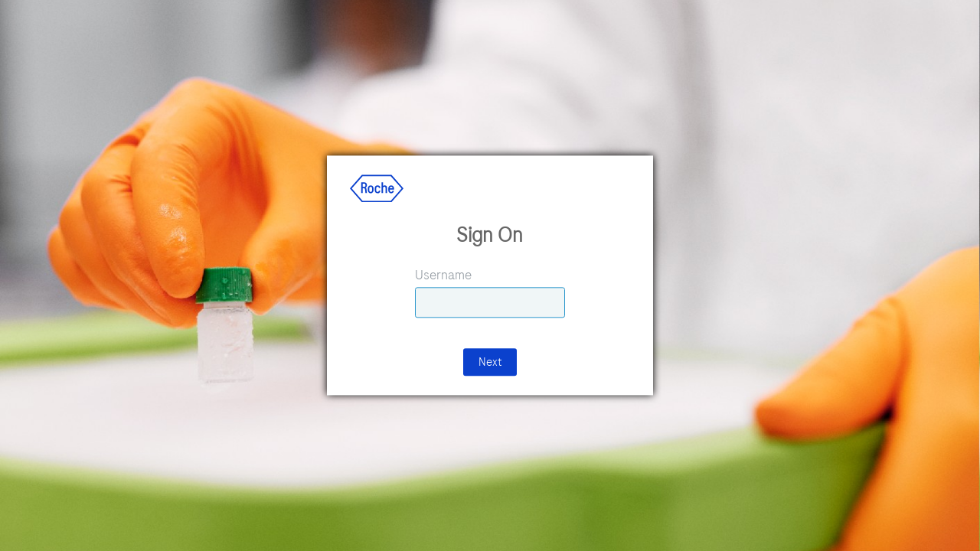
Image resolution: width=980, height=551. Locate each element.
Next (490, 363)
